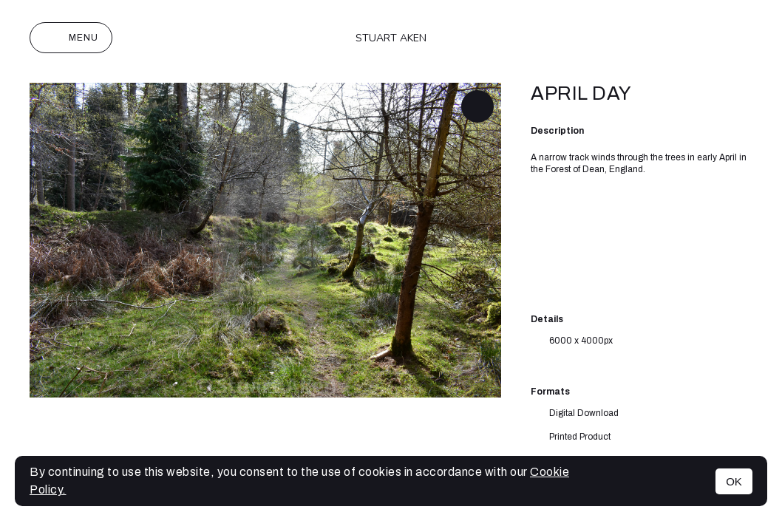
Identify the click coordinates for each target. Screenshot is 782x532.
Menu (71, 38)
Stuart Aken (391, 38)
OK (734, 481)
